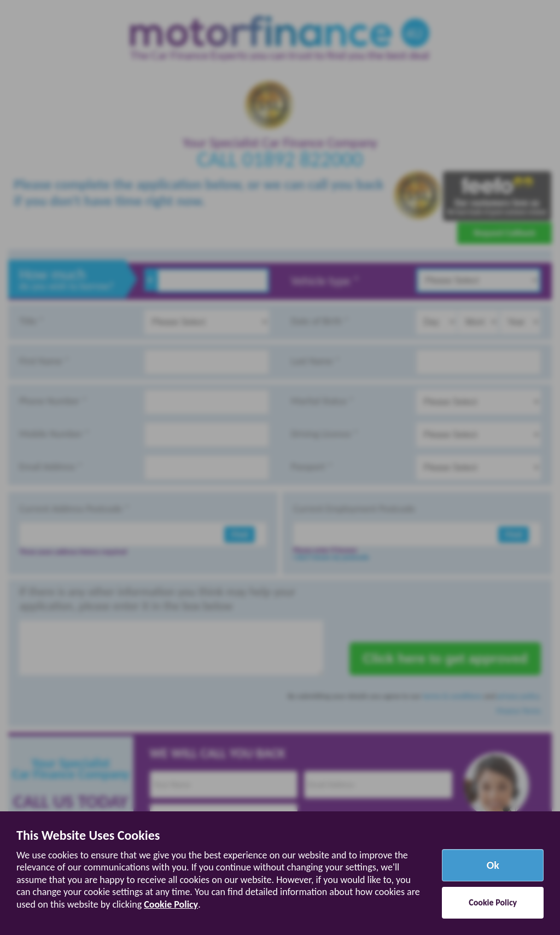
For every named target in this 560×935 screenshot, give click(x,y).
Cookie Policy (171, 904)
